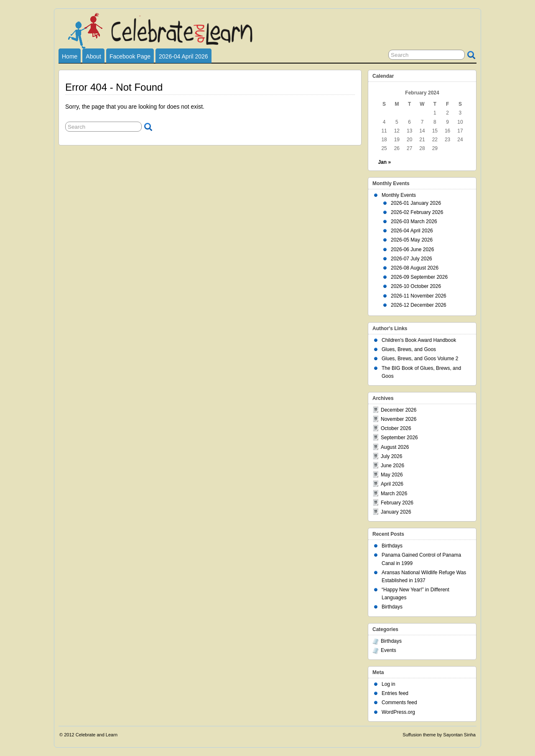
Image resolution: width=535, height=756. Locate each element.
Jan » (384, 162)
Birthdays (392, 546)
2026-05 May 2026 (412, 240)
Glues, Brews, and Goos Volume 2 (420, 359)
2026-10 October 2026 (416, 286)
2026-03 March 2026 (414, 221)
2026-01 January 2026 (416, 203)
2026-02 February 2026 (417, 212)
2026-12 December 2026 (419, 305)
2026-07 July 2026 (411, 259)
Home (70, 56)
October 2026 (396, 428)
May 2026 (392, 475)
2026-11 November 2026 (419, 296)
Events (389, 650)
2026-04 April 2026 (183, 56)
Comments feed (399, 703)
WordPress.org (398, 712)
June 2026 (392, 466)
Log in (389, 684)
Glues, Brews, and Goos (409, 349)
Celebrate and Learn (97, 735)
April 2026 (392, 484)
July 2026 (391, 456)
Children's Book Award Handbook (419, 340)
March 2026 (394, 494)
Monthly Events (399, 195)
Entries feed (395, 693)
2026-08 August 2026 (415, 268)
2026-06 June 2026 (412, 249)
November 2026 (399, 419)
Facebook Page (130, 56)
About (93, 56)
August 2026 (395, 447)
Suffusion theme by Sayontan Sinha (439, 735)
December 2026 (399, 410)
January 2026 (396, 512)
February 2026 (397, 503)
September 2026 (399, 438)
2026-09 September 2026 (419, 277)
